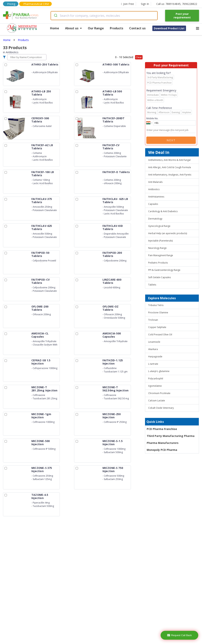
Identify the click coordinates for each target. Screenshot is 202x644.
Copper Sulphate (157, 327)
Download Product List (169, 28)
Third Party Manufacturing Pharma (171, 436)
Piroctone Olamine (158, 313)
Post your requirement (182, 16)
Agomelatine (155, 386)
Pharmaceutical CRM (36, 4)
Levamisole (154, 342)
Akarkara (153, 349)
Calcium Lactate (157, 401)
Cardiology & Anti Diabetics (163, 211)
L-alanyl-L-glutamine (159, 371)
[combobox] (104, 16)
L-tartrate (153, 364)
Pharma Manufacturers (163, 443)
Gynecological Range (159, 226)
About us (73, 28)
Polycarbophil (156, 379)
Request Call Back (180, 635)
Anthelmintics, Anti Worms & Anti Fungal (169, 160)
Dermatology (155, 219)
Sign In (145, 4)
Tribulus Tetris (156, 305)
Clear (139, 57)
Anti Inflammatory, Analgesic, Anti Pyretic (170, 175)
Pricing (11, 4)
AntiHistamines (156, 197)
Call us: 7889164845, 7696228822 (177, 4)
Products (117, 28)
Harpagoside (155, 357)
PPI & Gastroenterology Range (164, 270)
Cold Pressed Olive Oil (160, 335)
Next (171, 140)
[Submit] (55, 16)
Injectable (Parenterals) (160, 241)
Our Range (96, 28)
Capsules (153, 204)
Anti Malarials (155, 182)
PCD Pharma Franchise (162, 429)
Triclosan (153, 320)
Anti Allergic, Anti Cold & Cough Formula (170, 167)
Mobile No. (152, 118)
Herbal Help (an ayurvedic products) (168, 233)
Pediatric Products (158, 263)
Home (55, 28)
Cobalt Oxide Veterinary (161, 408)
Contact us (137, 28)
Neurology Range (157, 248)
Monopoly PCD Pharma (162, 450)
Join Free (128, 4)
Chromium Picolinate (159, 393)
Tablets (152, 285)
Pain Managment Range (161, 255)
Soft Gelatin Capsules (159, 277)
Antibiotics (154, 189)
